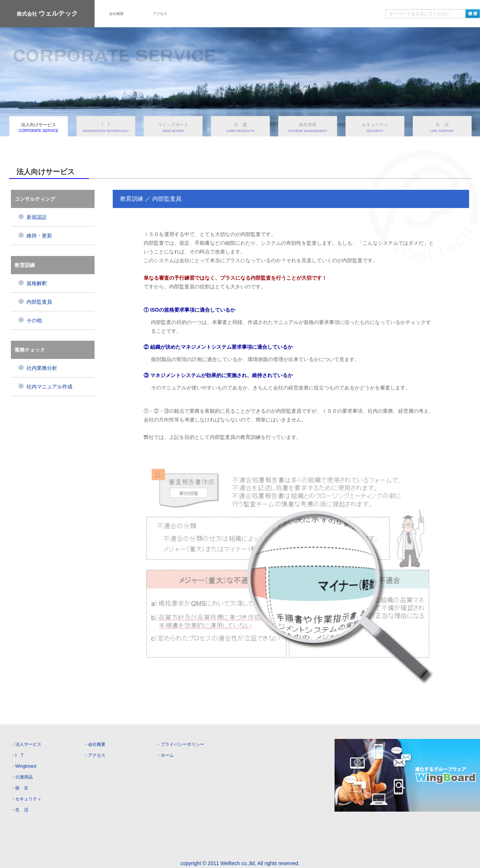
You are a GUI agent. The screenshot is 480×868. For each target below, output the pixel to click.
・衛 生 (20, 788)
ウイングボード (173, 127)
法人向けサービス (38, 127)
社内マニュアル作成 (45, 387)
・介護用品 (22, 777)
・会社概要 (95, 744)
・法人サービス (26, 744)
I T (106, 127)
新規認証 (33, 217)
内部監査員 (35, 302)
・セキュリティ (26, 799)
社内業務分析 (38, 368)
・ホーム (165, 755)
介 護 (240, 127)
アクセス (160, 14)
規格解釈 (33, 283)
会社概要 (116, 14)
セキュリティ (375, 127)
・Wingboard (24, 766)
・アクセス (95, 755)
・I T (17, 755)
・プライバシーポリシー (180, 744)
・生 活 (20, 810)
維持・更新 (35, 236)
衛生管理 (308, 127)
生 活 (442, 127)
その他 (30, 320)
